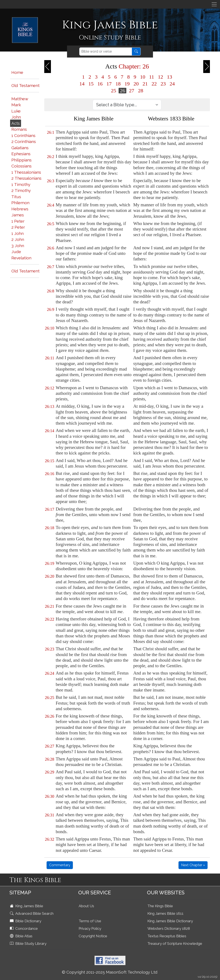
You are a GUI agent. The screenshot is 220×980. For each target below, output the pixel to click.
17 (109, 84)
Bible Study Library (29, 944)
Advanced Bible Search (32, 913)
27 (131, 91)
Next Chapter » (193, 865)
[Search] (106, 52)
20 (136, 84)
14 (82, 84)
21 (145, 84)
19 (127, 84)
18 (118, 84)
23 (163, 84)
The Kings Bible (160, 906)
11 (152, 77)
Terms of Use (90, 921)
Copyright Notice (93, 936)
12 (160, 77)
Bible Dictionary (26, 921)
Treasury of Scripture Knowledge (175, 944)
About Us (86, 906)
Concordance (24, 928)
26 (122, 91)
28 (141, 91)
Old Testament (25, 85)
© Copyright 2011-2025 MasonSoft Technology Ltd (110, 972)
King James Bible (27, 906)
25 (113, 91)
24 (172, 84)
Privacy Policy (90, 928)
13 (170, 77)
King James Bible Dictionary (170, 921)
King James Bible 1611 (165, 913)
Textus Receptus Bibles (167, 936)
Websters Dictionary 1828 (169, 928)
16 (100, 84)
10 (143, 77)
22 (154, 84)
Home (17, 72)
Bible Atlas (22, 936)
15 (91, 84)
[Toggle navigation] (214, 4)
